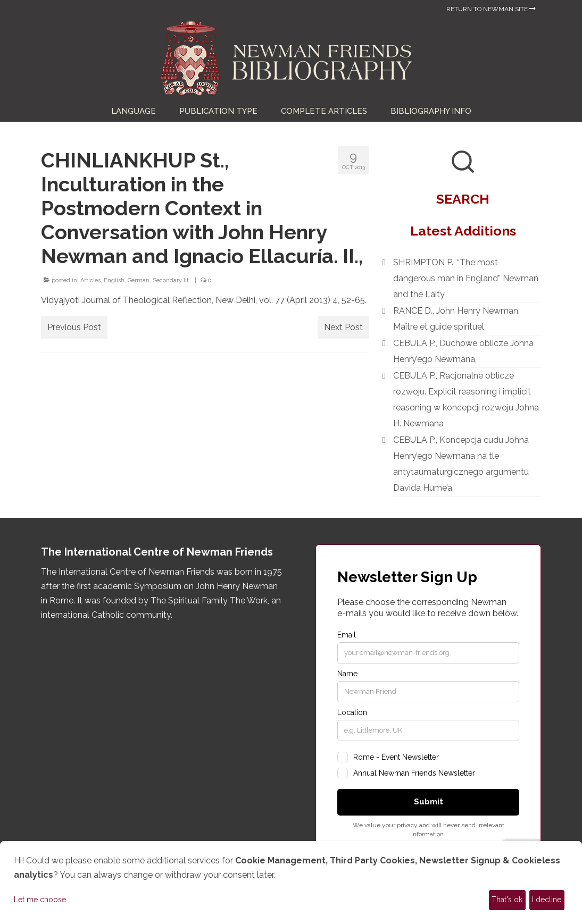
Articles (90, 280)
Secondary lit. (172, 280)
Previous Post (74, 327)
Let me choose (40, 900)
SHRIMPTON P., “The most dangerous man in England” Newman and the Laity (466, 278)
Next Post (343, 327)
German (139, 280)
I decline (547, 900)
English (114, 280)
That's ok (507, 900)
